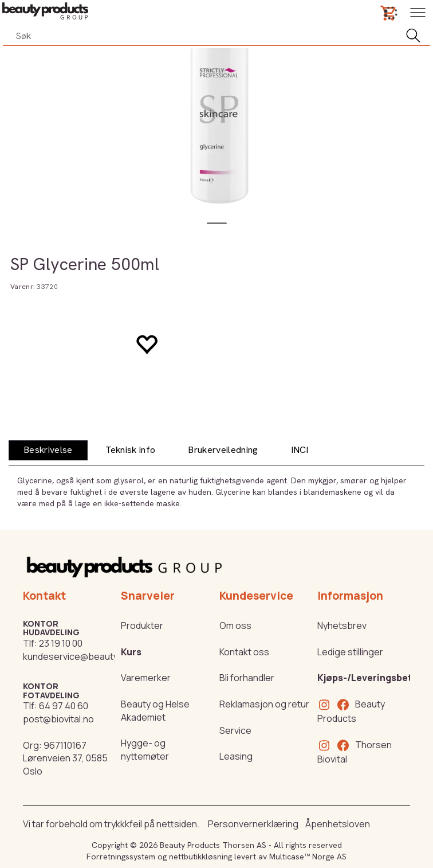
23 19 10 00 (61, 643)
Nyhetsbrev (342, 625)
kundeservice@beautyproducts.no (97, 656)
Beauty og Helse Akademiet (155, 711)
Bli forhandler (247, 678)
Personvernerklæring (253, 824)
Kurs (131, 652)
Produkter (142, 625)
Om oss (235, 625)
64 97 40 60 (64, 706)
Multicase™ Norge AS (308, 857)
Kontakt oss (244, 652)
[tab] (48, 450)
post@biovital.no (58, 719)
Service (235, 730)
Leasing (236, 756)
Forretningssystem (121, 857)
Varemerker (146, 678)
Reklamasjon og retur (264, 704)
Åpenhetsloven (338, 824)
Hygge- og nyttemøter (145, 750)
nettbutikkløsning (200, 857)
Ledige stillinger (350, 652)
